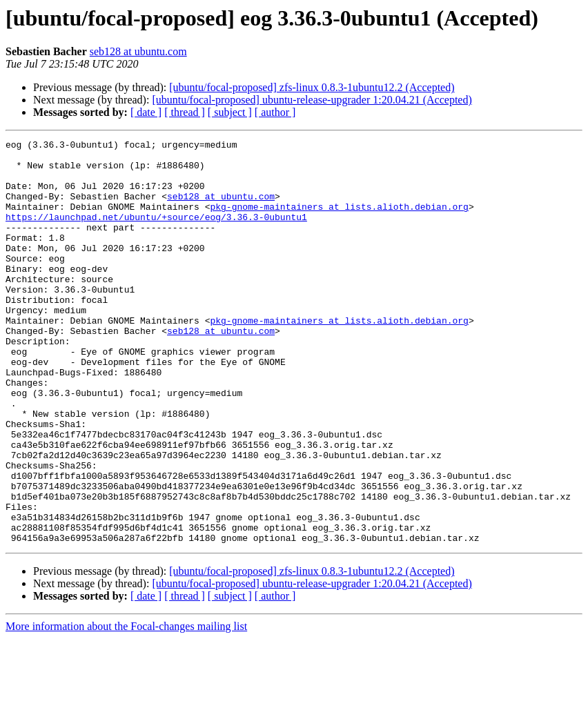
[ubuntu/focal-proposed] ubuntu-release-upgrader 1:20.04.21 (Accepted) (312, 100)
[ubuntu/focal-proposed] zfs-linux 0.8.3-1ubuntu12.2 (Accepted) (312, 87)
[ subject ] (230, 112)
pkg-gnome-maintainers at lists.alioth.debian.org (339, 221)
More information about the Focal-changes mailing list (126, 707)
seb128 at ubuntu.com (138, 51)
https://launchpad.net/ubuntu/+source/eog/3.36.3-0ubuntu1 (156, 233)
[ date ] (146, 112)
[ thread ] (185, 112)
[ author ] (275, 112)
